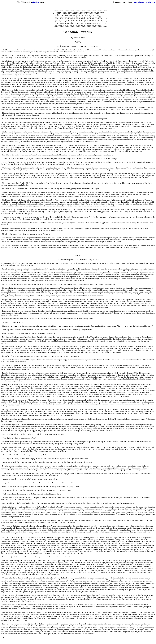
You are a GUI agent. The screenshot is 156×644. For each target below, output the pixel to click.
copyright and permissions (144, 2)
